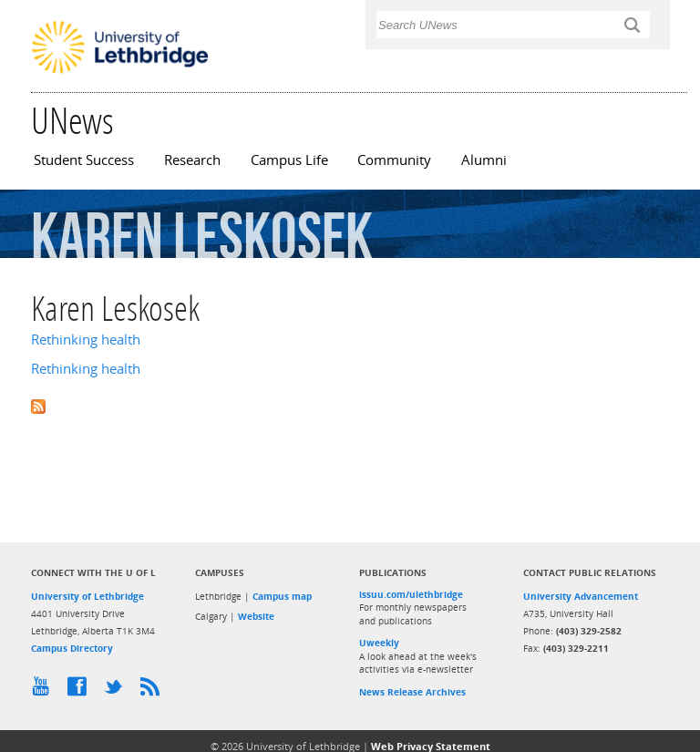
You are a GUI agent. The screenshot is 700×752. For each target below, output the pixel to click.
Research (192, 160)
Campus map (282, 596)
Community (394, 160)
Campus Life (289, 160)
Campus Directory (72, 648)
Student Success (84, 160)
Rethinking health (86, 340)
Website (256, 616)
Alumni (484, 160)
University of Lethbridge (87, 596)
